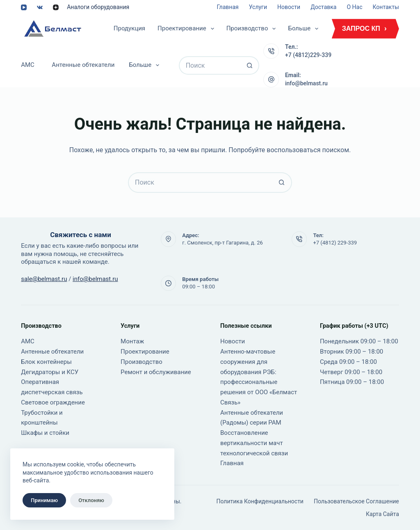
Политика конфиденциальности (260, 501)
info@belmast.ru (306, 83)
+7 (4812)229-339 (308, 55)
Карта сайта (382, 514)
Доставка (323, 7)
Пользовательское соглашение (356, 501)
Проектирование (187, 29)
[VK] (40, 7)
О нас (354, 7)
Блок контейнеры (46, 362)
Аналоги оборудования (98, 7)
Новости (289, 7)
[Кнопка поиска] (250, 65)
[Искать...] (210, 65)
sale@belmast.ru (44, 279)
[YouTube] (24, 7)
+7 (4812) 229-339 (335, 243)
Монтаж (132, 341)
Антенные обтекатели (83, 65)
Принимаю (44, 500)
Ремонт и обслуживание (156, 372)
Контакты (386, 7)
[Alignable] (56, 7)
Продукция (129, 28)
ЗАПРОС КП (361, 29)
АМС (28, 65)
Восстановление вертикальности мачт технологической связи (254, 443)
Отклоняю (91, 500)
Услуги (258, 7)
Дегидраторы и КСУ (50, 372)
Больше (305, 29)
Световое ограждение (53, 402)
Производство (253, 29)
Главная (227, 7)
